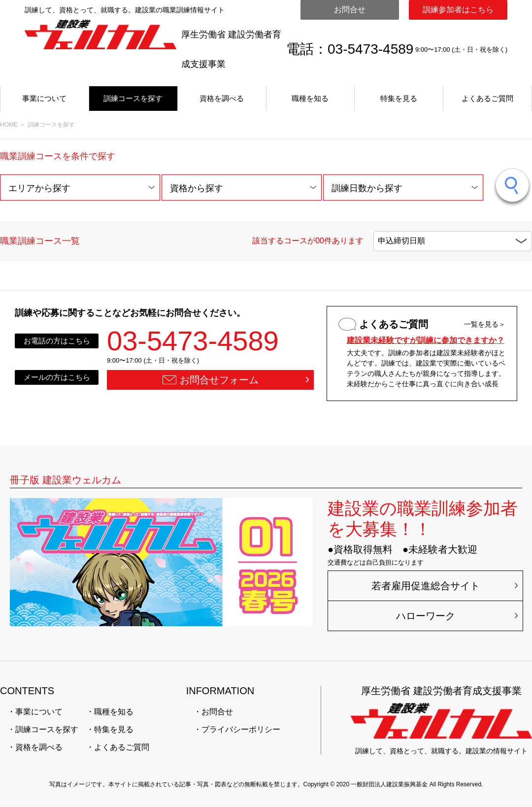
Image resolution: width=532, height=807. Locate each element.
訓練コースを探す (133, 98)
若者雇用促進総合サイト (426, 586)
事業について (44, 98)
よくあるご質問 (487, 98)
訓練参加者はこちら (458, 10)
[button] (80, 187)
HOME (9, 125)
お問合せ (350, 10)
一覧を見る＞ (485, 324)
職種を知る (310, 98)
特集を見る (399, 98)
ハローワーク (426, 616)
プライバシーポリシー (241, 729)
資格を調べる (222, 98)
